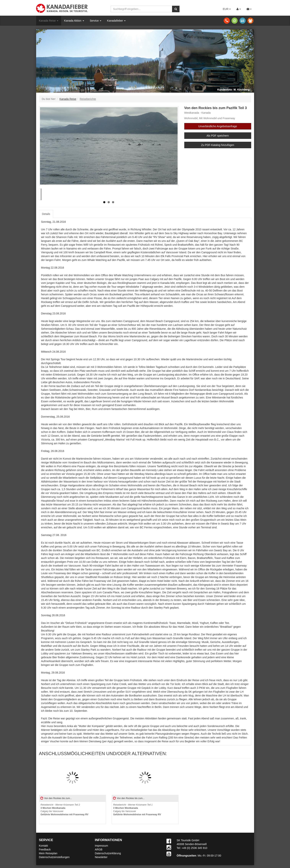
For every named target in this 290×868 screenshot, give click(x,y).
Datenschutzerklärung (108, 853)
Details (46, 214)
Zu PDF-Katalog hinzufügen (218, 145)
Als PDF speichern (218, 136)
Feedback (45, 849)
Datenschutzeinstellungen (54, 857)
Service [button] (96, 21)
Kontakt (43, 846)
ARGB (99, 849)
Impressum (101, 846)
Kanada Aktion (74, 21)
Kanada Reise (49, 21)
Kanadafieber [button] (116, 21)
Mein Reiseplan (48, 853)
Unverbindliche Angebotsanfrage (218, 126)
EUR (227, 9)
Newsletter (101, 857)
